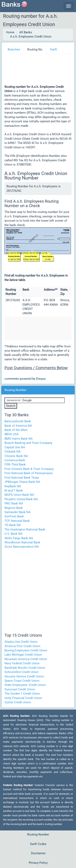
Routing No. (35, 49)
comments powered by (25, 379)
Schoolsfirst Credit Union (21, 672)
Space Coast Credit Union (22, 681)
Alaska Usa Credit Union (21, 642)
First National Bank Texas (22, 478)
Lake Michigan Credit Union (23, 655)
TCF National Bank (17, 521)
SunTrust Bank (14, 516)
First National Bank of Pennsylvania (28, 473)
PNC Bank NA (14, 503)
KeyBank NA (13, 486)
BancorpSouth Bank (18, 421)
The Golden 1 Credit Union (22, 694)
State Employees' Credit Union (25, 685)
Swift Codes (38, 844)
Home (10, 32)
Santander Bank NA (18, 512)
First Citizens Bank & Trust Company (29, 469)
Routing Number (38, 834)
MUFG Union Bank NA (19, 495)
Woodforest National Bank (22, 542)
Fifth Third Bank (15, 464)
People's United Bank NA (21, 499)
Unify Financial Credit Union (23, 698)
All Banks (26, 32)
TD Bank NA (13, 525)
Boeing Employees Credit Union (26, 650)
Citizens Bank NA (16, 456)
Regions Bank (14, 508)
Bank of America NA (18, 426)
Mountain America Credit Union (26, 659)
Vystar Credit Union (18, 702)
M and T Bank (14, 491)
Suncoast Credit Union (20, 689)
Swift (54, 49)
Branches (14, 49)
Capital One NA (15, 447)
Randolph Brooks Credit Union (25, 668)
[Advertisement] (37, 71)
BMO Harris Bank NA (19, 439)
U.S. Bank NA (13, 534)
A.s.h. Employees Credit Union (31, 37)
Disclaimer (38, 853)
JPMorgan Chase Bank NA (22, 482)
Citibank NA (13, 452)
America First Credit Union (22, 646)
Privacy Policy (38, 863)
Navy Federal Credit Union (22, 663)
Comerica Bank (15, 460)
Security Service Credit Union (24, 676)
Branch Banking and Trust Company (28, 443)
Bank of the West (16, 430)
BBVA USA (12, 434)
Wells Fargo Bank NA (19, 538)
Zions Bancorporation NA (22, 547)
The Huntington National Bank (25, 529)
